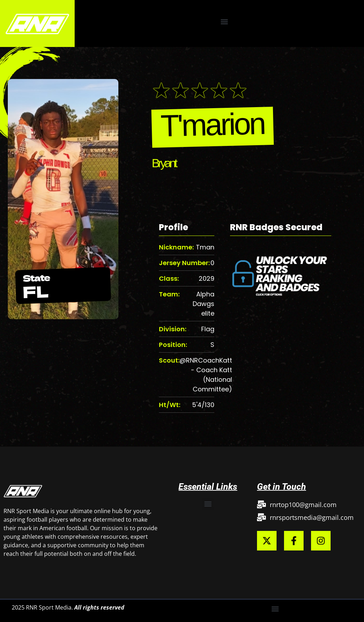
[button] (224, 22)
